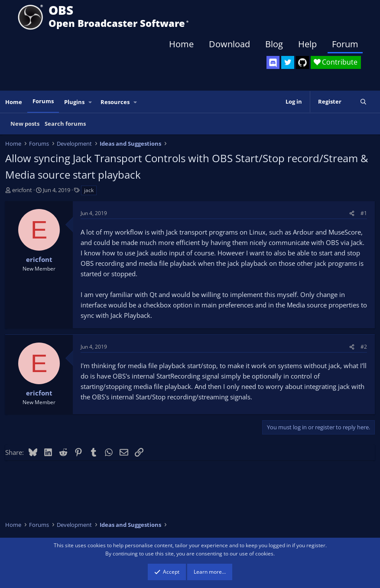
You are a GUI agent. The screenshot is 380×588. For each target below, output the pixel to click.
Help (307, 44)
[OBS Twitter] (288, 62)
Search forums (65, 124)
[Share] (352, 213)
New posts (25, 124)
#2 (364, 347)
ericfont (22, 190)
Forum (345, 44)
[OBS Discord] (273, 62)
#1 (364, 213)
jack (89, 190)
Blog (274, 44)
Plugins (74, 102)
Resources (115, 102)
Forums (43, 101)
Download (229, 44)
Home (181, 44)
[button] (91, 102)
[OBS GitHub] (302, 62)
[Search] (363, 102)
